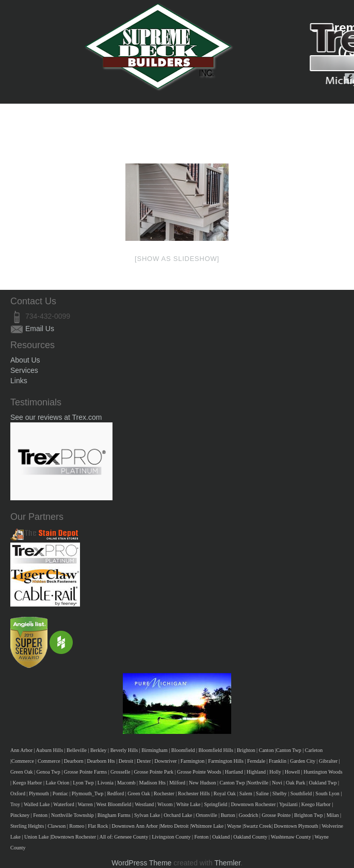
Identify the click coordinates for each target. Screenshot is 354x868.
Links (19, 381)
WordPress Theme (141, 863)
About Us (25, 360)
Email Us (40, 329)
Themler (227, 863)
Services (24, 370)
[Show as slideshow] (177, 259)
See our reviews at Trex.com (56, 417)
